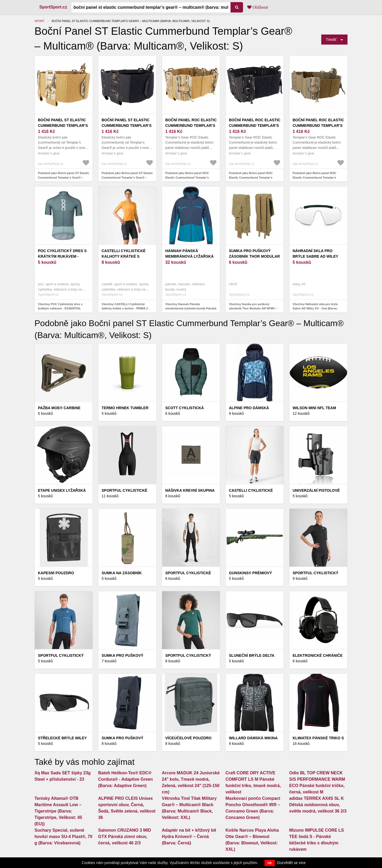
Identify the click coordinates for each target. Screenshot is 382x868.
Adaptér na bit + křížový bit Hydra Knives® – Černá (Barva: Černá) (189, 837)
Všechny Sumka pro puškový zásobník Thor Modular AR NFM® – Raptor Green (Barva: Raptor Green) (254, 308)
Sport (40, 21)
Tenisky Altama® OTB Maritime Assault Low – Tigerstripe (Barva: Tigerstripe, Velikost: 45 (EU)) (58, 811)
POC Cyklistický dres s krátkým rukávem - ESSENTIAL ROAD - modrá (63, 256)
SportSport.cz (53, 7)
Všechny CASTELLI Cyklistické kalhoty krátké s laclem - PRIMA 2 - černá (126, 308)
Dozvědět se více (291, 863)
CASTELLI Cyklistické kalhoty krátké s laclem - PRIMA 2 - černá (127, 256)
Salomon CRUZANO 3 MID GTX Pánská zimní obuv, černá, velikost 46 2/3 (125, 837)
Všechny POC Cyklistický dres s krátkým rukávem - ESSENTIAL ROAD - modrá (60, 308)
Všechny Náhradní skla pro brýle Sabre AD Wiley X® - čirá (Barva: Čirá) (315, 308)
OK (270, 863)
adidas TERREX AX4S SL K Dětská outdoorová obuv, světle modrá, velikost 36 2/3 (318, 805)
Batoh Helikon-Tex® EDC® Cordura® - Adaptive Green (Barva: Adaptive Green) (125, 779)
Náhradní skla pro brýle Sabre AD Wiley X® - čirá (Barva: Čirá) (315, 256)
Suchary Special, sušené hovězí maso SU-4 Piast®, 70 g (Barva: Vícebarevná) (63, 837)
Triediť (331, 40)
